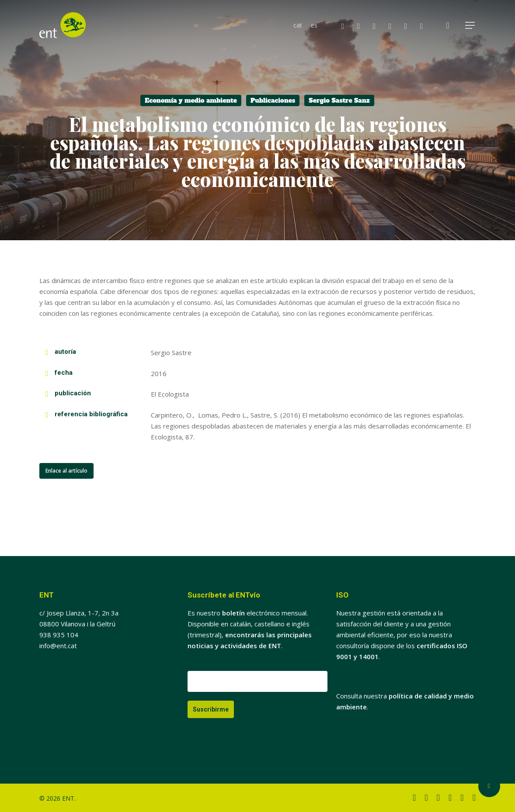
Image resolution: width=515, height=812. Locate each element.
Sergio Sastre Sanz (339, 100)
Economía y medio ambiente (191, 100)
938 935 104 (59, 635)
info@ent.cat (58, 646)
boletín (233, 613)
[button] (470, 26)
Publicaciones (273, 100)
